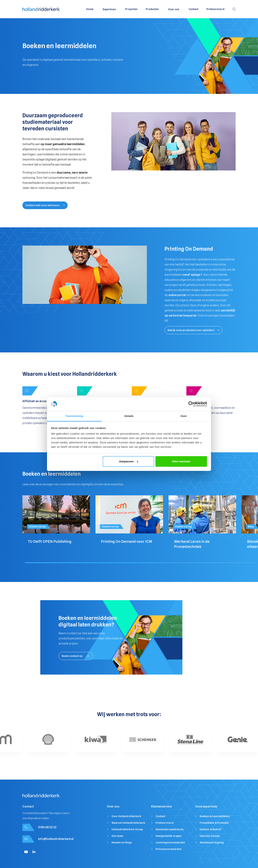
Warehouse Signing (212, 842)
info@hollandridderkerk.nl (56, 839)
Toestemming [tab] (74, 416)
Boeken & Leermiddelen (215, 816)
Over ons (174, 9)
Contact (160, 816)
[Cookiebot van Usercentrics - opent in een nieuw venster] (191, 404)
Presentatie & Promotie (214, 823)
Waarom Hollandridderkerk (128, 823)
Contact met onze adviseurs (45, 205)
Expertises (109, 9)
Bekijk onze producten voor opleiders (193, 330)
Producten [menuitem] (152, 9)
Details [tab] (129, 416)
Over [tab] (184, 416)
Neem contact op (76, 656)
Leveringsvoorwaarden (170, 842)
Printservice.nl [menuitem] (215, 9)
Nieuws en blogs (122, 842)
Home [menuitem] (90, 9)
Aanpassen (129, 461)
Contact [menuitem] (193, 9)
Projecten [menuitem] (131, 9)
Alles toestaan (181, 461)
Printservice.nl (165, 823)
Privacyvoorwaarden (169, 849)
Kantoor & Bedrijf (210, 829)
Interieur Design (210, 836)
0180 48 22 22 (47, 827)
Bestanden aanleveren (170, 829)
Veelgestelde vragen (169, 836)
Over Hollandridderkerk (126, 816)
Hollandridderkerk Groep (127, 829)
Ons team (117, 836)
